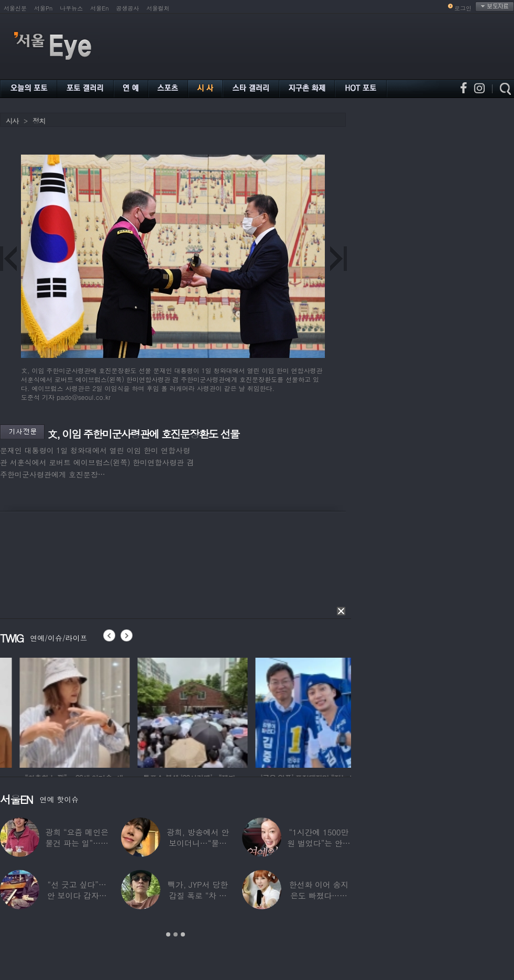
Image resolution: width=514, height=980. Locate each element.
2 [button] (176, 934)
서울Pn (43, 8)
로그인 (463, 8)
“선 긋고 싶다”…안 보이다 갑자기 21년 (77, 895)
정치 (39, 121)
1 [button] (168, 934)
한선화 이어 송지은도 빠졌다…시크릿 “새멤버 (319, 895)
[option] (129, 711)
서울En (99, 8)
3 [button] (183, 934)
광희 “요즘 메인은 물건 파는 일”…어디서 (76, 843)
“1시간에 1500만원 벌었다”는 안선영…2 (319, 843)
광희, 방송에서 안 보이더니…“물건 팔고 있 (198, 843)
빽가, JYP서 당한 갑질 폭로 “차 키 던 (198, 895)
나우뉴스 (71, 8)
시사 (12, 121)
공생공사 (128, 8)
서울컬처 (158, 8)
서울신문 (15, 8)
